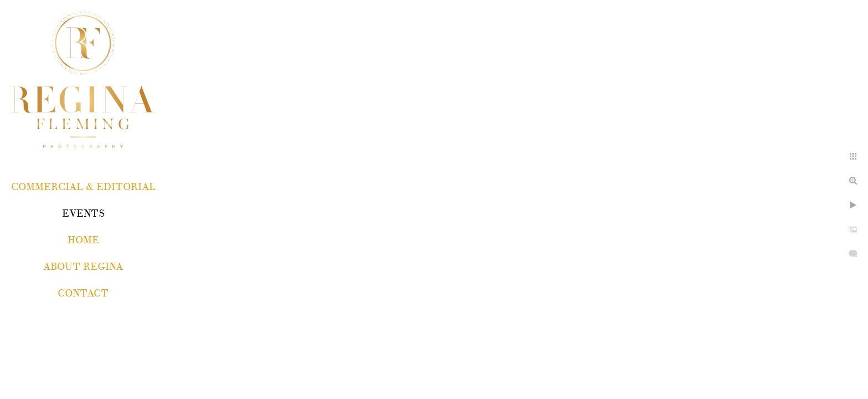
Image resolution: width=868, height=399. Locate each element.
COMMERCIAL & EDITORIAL (83, 187)
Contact (83, 293)
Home (83, 240)
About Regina (83, 267)
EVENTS (83, 214)
